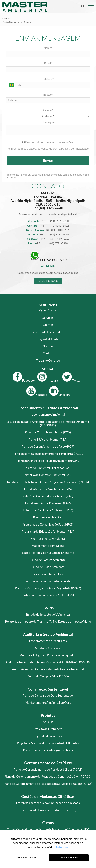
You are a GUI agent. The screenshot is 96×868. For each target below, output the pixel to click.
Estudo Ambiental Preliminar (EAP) (48, 503)
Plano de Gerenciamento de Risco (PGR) (48, 446)
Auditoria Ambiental (48, 648)
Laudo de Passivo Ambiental (48, 560)
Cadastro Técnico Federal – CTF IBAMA (48, 595)
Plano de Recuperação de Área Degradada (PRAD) (48, 588)
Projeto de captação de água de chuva (48, 750)
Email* (48, 63)
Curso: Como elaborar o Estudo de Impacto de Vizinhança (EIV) (48, 829)
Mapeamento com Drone (48, 546)
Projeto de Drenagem (48, 729)
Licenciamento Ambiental (48, 414)
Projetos (48, 715)
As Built (48, 722)
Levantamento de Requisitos (48, 641)
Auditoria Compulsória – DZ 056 (48, 676)
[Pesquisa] (81, 7)
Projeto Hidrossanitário (48, 736)
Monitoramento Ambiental (48, 538)
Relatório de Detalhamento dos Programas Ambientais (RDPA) (48, 482)
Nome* (48, 48)
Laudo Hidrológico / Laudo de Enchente (48, 553)
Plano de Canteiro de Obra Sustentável (48, 695)
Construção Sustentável (48, 689)
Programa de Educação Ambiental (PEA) (48, 531)
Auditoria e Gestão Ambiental (48, 634)
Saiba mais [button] (62, 848)
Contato (7, 18)
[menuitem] (81, 7)
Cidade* (48, 110)
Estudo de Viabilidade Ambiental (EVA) (48, 510)
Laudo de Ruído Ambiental (48, 567)
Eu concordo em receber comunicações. (48, 142)
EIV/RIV (48, 608)
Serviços (48, 318)
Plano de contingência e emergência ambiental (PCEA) (48, 454)
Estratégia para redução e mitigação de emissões (48, 803)
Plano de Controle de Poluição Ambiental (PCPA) (48, 461)
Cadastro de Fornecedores (48, 332)
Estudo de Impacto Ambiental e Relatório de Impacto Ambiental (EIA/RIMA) (48, 423)
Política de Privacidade (75, 149)
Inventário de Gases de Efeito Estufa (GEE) (48, 810)
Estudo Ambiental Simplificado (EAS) (48, 489)
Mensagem (48, 122)
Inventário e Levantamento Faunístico (48, 581)
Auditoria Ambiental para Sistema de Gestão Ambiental (48, 669)
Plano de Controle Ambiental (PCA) (48, 432)
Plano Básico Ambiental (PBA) (48, 439)
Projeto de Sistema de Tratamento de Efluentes (48, 743)
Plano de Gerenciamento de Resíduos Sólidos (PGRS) (48, 769)
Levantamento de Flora (48, 574)
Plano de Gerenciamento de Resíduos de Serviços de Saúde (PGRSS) (48, 784)
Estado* (48, 95)
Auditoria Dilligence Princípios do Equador (48, 655)
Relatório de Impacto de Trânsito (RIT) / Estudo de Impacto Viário (48, 621)
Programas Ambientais (48, 517)
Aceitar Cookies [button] (69, 858)
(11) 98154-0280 (53, 260)
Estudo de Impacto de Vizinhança (48, 614)
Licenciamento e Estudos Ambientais (48, 408)
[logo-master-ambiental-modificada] (39, 7)
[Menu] (89, 7)
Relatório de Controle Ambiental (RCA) (48, 475)
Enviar (48, 160)
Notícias (48, 346)
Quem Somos (48, 310)
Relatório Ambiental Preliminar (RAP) (48, 468)
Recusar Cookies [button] (27, 858)
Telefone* (48, 79)
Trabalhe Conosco (48, 360)
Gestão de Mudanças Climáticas (48, 796)
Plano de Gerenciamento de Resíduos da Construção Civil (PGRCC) (48, 776)
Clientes (48, 325)
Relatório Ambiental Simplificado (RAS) (48, 496)
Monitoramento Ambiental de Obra (48, 702)
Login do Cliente (48, 339)
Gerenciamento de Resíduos (48, 763)
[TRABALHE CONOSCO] (48, 281)
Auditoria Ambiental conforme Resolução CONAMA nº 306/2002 (48, 662)
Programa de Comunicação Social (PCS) (48, 524)
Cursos (48, 823)
